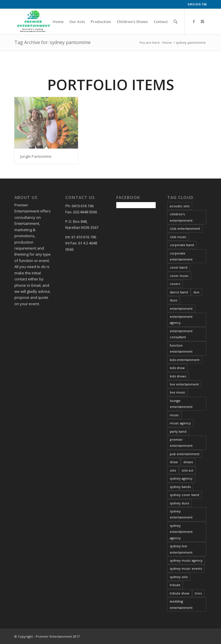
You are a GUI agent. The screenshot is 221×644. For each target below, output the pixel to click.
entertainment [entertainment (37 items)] (181, 308)
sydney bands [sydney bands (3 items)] (180, 487)
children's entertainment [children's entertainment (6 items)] (181, 217)
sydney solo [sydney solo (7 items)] (179, 577)
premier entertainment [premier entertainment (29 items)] (181, 442)
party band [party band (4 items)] (178, 431)
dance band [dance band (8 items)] (179, 292)
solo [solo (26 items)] (173, 470)
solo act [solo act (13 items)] (187, 470)
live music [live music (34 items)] (178, 392)
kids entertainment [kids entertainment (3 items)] (185, 360)
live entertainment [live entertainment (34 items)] (184, 384)
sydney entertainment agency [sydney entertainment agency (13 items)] (181, 532)
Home (167, 42)
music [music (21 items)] (174, 415)
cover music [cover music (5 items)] (179, 276)
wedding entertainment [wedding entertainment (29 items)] (181, 604)
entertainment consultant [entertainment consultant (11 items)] (181, 334)
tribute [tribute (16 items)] (175, 585)
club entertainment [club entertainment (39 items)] (185, 228)
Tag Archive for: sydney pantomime (53, 42)
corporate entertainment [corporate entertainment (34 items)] (181, 256)
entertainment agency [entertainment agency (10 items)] (181, 320)
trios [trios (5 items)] (198, 593)
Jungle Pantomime (36, 156)
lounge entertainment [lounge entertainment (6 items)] (181, 404)
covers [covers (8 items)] (175, 284)
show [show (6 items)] (174, 462)
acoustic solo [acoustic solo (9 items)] (180, 206)
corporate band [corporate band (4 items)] (182, 245)
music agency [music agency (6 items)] (180, 423)
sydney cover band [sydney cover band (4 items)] (184, 495)
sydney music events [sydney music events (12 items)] (186, 568)
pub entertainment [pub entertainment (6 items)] (185, 454)
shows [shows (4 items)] (188, 462)
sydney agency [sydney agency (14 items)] (181, 478)
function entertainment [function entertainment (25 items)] (181, 348)
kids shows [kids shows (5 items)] (178, 376)
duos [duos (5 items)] (174, 300)
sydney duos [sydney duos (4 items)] (179, 503)
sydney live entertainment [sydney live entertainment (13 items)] (181, 549)
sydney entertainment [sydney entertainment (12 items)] (181, 514)
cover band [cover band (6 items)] (179, 267)
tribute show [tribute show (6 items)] (180, 593)
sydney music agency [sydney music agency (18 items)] (186, 560)
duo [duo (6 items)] (196, 292)
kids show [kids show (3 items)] (177, 368)
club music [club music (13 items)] (178, 237)
